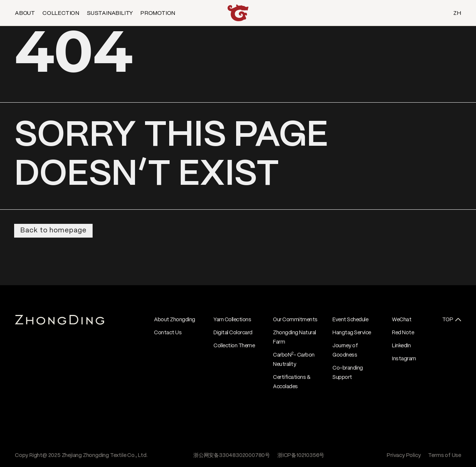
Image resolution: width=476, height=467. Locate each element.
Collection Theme (234, 346)
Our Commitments (295, 320)
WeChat (402, 320)
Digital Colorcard (233, 333)
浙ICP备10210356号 (301, 455)
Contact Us (168, 333)
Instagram (404, 359)
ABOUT (25, 13)
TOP (448, 320)
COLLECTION (61, 13)
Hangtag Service (352, 333)
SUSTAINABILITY (110, 13)
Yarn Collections (232, 320)
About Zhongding (175, 320)
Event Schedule (350, 320)
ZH (457, 13)
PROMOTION (158, 13)
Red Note (403, 333)
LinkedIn (401, 346)
